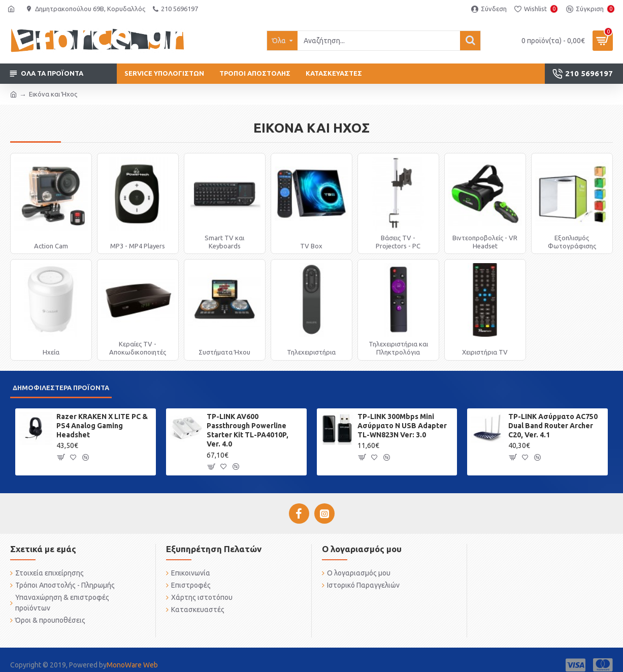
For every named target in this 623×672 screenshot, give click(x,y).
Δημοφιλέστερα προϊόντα (61, 388)
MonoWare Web (132, 665)
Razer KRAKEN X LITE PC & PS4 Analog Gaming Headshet (102, 426)
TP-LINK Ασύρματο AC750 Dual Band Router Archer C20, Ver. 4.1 (553, 426)
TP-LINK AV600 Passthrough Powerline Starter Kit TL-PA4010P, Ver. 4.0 (248, 430)
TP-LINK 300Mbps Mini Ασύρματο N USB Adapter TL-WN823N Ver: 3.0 (402, 426)
